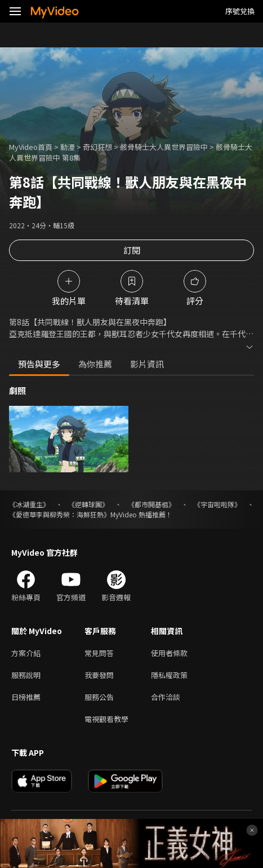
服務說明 (26, 675)
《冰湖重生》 (29, 504)
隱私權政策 (169, 675)
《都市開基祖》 (151, 504)
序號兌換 (240, 11)
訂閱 (132, 250)
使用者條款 (169, 653)
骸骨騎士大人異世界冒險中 (164, 147)
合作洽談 (166, 697)
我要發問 (99, 675)
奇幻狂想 (97, 147)
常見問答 (99, 653)
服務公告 (99, 697)
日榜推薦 (26, 697)
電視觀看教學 (106, 719)
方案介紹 (26, 653)
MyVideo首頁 (31, 147)
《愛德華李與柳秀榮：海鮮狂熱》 (60, 514)
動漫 (68, 147)
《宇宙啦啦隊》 (217, 504)
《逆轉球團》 (88, 504)
